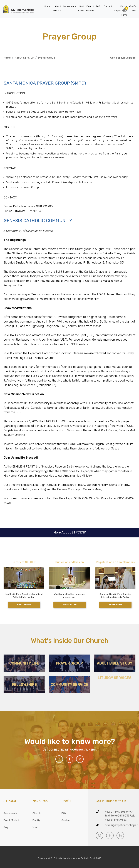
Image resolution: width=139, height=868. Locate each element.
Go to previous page (123, 58)
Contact (108, 6)
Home (47, 6)
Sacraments (70, 6)
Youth (36, 827)
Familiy (36, 820)
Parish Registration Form (120, 11)
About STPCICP (24, 58)
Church (37, 813)
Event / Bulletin (12, 820)
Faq (6, 827)
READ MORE (24, 605)
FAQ (98, 6)
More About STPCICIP (70, 532)
